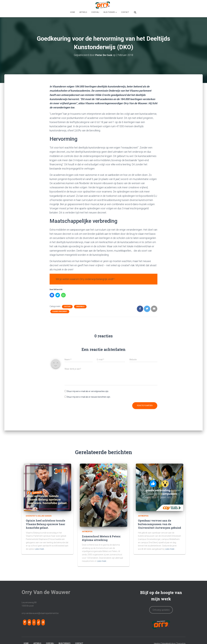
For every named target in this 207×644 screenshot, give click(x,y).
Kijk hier (119, 279)
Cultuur (67, 306)
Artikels (83, 12)
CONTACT (125, 12)
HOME (73, 12)
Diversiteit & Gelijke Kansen (39, 516)
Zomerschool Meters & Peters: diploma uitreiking (101, 538)
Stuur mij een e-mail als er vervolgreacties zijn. (88, 391)
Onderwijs (80, 306)
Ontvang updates (161, 610)
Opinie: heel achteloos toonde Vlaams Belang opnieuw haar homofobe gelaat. (45, 524)
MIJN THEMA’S (110, 12)
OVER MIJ (95, 12)
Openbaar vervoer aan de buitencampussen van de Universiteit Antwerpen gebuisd (160, 524)
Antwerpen (87, 531)
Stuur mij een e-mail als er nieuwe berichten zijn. (89, 397)
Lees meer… (40, 549)
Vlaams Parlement (60, 311)
